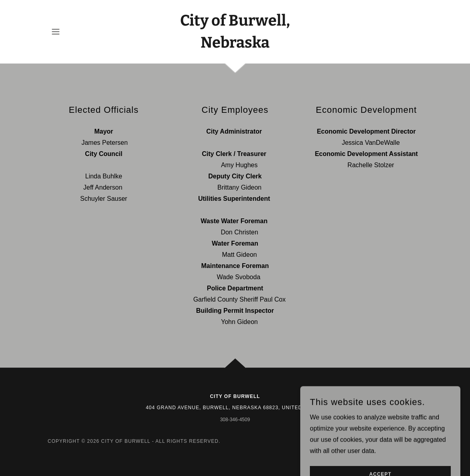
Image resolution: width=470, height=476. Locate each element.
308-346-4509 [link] (235, 420)
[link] (235, 45)
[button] (56, 32)
